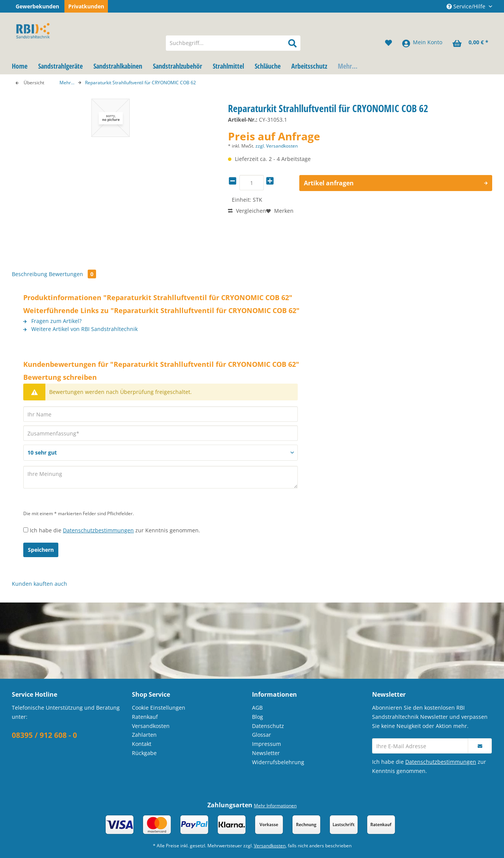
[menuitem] (233, 47)
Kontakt (142, 744)
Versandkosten (151, 726)
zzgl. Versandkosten (277, 146)
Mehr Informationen (275, 806)
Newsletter (266, 753)
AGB (257, 708)
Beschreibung (30, 274)
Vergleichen (247, 211)
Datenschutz (268, 726)
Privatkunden (86, 6)
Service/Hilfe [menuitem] (467, 6)
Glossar (262, 735)
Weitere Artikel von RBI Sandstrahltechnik (80, 329)
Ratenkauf (145, 717)
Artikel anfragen (396, 182)
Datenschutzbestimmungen (98, 530)
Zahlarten (144, 735)
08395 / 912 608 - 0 (44, 735)
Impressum (266, 744)
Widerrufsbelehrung (278, 762)
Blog (258, 717)
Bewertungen (72, 274)
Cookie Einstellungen (159, 708)
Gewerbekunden (37, 6)
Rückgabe (144, 753)
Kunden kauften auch (39, 584)
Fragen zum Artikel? (52, 321)
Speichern (41, 550)
